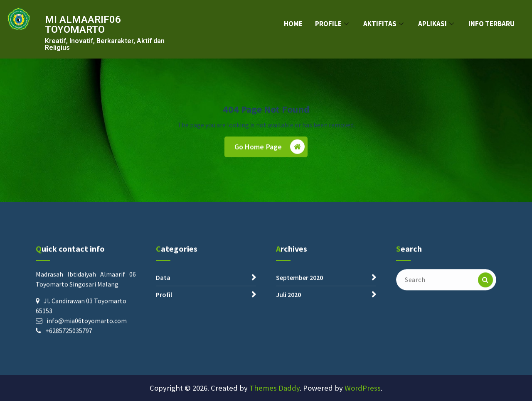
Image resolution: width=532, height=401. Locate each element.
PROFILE (333, 24)
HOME (293, 24)
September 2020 (299, 284)
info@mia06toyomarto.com (87, 327)
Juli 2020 (288, 301)
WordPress (363, 388)
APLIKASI (437, 24)
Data (163, 284)
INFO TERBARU (491, 24)
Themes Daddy (275, 388)
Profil (164, 301)
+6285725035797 (69, 337)
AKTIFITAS (384, 24)
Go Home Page (270, 150)
